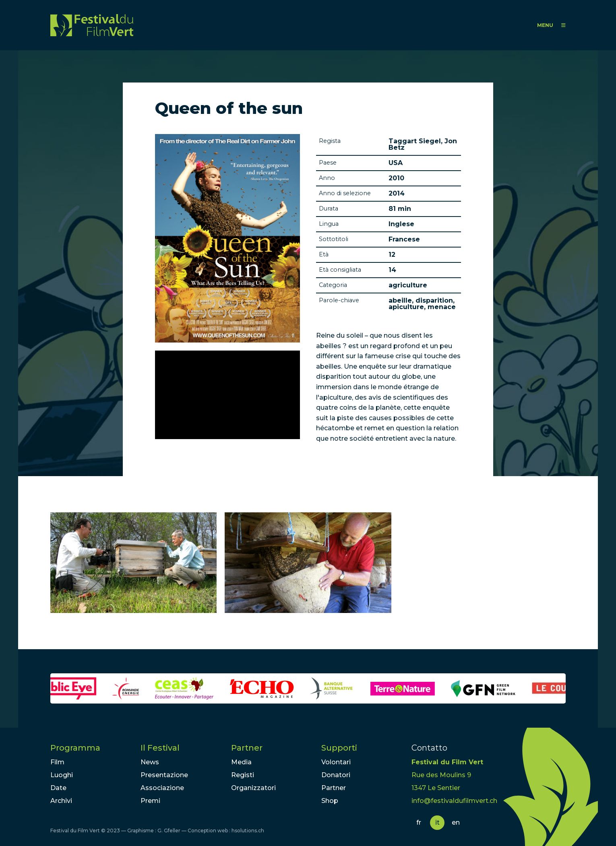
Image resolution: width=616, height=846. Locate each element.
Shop (330, 801)
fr (419, 822)
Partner (247, 748)
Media (241, 762)
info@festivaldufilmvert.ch (454, 801)
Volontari (336, 762)
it (437, 822)
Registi (243, 775)
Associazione (162, 788)
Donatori (336, 775)
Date (58, 788)
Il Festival (160, 748)
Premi (150, 801)
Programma (75, 748)
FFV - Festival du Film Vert (92, 25)
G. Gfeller (169, 831)
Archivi (61, 801)
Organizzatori (253, 788)
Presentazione (164, 775)
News (150, 762)
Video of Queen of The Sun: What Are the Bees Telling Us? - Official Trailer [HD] (227, 395)
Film (57, 762)
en (456, 822)
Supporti (339, 748)
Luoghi (62, 775)
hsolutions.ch (248, 831)
